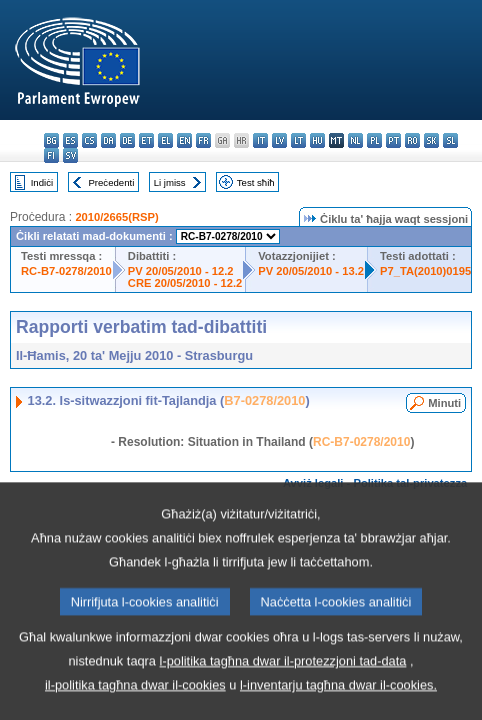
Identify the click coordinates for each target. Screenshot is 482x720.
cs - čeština (89, 140)
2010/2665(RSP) (116, 217)
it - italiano (260, 140)
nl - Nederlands (355, 140)
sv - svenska (70, 155)
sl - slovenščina (450, 140)
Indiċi (42, 182)
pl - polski (374, 140)
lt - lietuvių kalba (298, 140)
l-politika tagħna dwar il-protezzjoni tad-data (283, 693)
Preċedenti (111, 182)
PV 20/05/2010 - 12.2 (181, 271)
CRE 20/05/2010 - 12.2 (185, 283)
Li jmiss (170, 182)
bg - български (51, 140)
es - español (70, 140)
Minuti (444, 403)
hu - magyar (317, 140)
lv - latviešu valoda (279, 140)
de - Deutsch (127, 140)
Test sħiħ (256, 182)
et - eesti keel (146, 140)
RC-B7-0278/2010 (66, 271)
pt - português (393, 140)
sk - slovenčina (431, 140)
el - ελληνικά (165, 140)
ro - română (412, 140)
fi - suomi (51, 155)
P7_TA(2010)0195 (425, 271)
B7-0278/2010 (264, 400)
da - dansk (108, 140)
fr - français (203, 140)
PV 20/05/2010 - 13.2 (311, 271)
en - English (184, 140)
